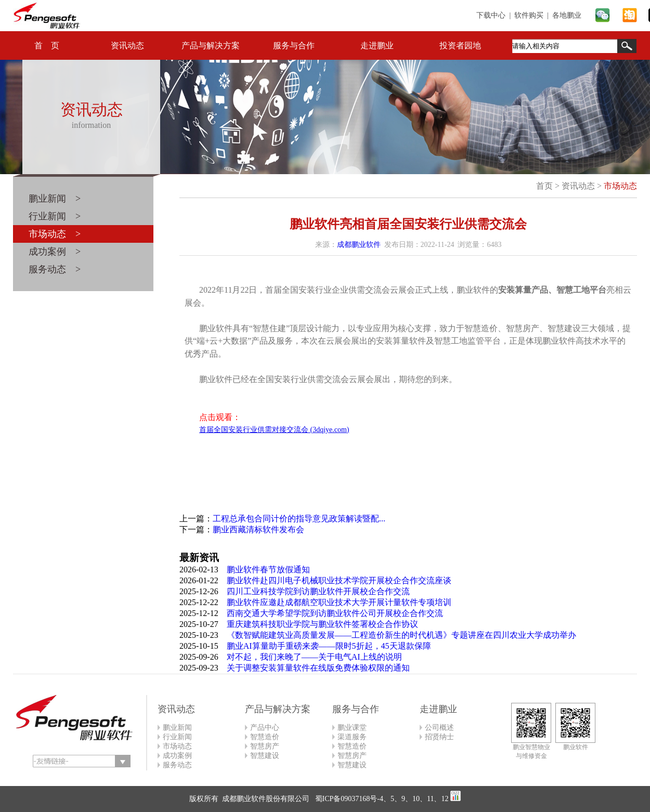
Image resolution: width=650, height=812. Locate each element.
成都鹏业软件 (359, 245)
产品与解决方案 (211, 45)
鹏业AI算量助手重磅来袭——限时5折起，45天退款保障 (329, 646)
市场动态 (620, 186)
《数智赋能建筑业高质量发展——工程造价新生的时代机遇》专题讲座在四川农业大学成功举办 (401, 635)
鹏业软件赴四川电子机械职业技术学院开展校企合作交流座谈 (339, 580)
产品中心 (265, 728)
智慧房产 (265, 746)
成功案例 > (55, 252)
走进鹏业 (377, 45)
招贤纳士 (439, 737)
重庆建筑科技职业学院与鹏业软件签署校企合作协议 (322, 624)
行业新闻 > (55, 216)
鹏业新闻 (177, 728)
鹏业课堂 (352, 728)
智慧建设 (265, 756)
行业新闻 (177, 737)
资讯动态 (127, 45)
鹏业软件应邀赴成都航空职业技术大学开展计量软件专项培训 (339, 602)
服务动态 (177, 765)
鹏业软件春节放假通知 (268, 569)
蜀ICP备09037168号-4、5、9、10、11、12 (381, 799)
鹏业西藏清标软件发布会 (258, 529)
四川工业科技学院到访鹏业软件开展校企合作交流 (318, 591)
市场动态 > (55, 234)
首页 (544, 186)
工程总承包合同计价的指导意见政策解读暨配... (299, 519)
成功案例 (177, 756)
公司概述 (439, 728)
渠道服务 (352, 737)
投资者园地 (460, 45)
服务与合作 (294, 45)
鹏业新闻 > (55, 199)
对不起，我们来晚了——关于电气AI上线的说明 (314, 657)
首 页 (47, 45)
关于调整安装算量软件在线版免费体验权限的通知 (318, 668)
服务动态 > (55, 269)
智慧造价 (265, 737)
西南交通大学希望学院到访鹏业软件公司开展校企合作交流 (335, 613)
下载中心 (491, 15)
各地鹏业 (567, 15)
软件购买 (529, 15)
